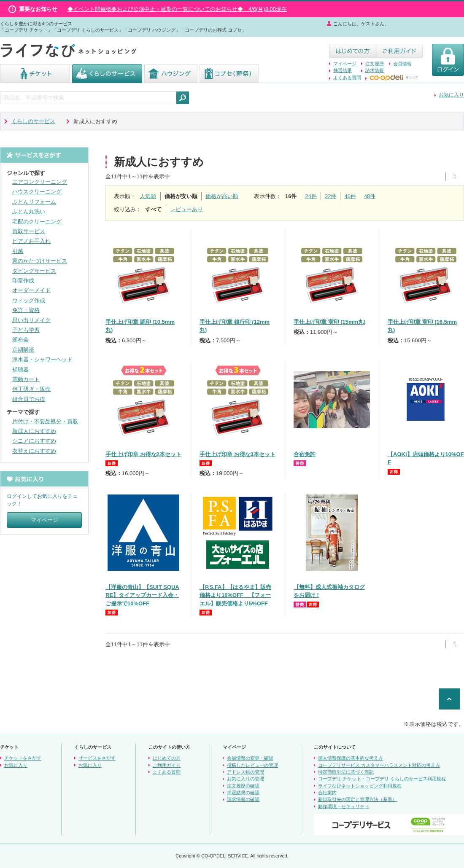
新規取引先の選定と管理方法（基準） (357, 799)
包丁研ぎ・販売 (31, 389)
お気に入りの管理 (245, 779)
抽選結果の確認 (243, 793)
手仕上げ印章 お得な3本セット (237, 454)
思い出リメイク (31, 320)
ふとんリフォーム (34, 202)
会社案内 (327, 793)
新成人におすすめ (34, 431)
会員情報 (402, 64)
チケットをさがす (23, 758)
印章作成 (23, 281)
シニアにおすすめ (34, 441)
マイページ (345, 64)
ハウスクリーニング (37, 192)
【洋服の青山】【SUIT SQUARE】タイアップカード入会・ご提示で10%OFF (142, 595)
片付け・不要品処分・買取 (45, 421)
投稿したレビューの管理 (252, 765)
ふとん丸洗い (29, 211)
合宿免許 (305, 454)
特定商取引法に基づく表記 (346, 772)
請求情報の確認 (243, 799)
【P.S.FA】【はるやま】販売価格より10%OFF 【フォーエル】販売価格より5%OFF (235, 595)
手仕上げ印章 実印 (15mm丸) (329, 322)
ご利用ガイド (167, 765)
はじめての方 (167, 758)
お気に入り (451, 95)
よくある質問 (347, 78)
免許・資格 (26, 310)
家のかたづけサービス (40, 261)
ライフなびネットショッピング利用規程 (360, 786)
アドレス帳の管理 (245, 772)
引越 (18, 251)
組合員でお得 (29, 399)
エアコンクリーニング (40, 182)
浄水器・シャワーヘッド (42, 359)
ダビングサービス (34, 271)
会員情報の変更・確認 (250, 758)
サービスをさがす (97, 758)
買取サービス (29, 231)
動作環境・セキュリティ (344, 806)
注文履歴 (375, 64)
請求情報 (375, 70)
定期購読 (23, 350)
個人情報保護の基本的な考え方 (351, 758)
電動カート (26, 379)
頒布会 (20, 340)
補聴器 (20, 370)
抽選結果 (343, 70)
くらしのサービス (33, 121)
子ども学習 (26, 330)
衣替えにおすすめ (34, 451)
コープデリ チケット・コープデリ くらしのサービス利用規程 (382, 779)
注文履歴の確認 (243, 786)
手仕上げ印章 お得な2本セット (143, 454)
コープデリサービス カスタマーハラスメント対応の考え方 (379, 765)
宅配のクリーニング (37, 222)
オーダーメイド (31, 290)
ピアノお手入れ (31, 241)
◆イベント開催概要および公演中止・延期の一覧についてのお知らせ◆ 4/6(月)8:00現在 (177, 9)
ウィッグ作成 (29, 300)
